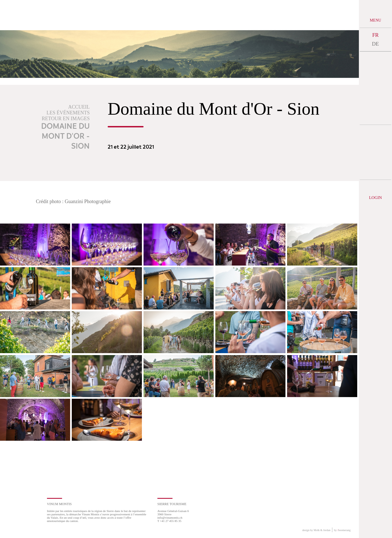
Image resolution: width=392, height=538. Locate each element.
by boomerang (342, 530)
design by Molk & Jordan (316, 530)
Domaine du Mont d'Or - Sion (65, 137)
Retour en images (66, 119)
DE (375, 44)
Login (376, 198)
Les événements (68, 113)
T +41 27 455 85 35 (169, 521)
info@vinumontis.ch (170, 518)
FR (375, 35)
